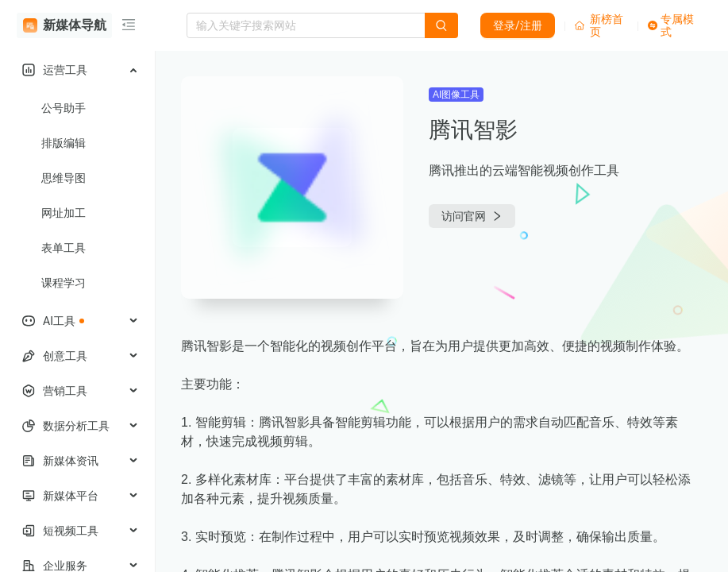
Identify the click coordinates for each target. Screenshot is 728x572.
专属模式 (671, 25)
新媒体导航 (65, 25)
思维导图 (64, 178)
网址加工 (64, 213)
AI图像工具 (456, 95)
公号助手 (64, 108)
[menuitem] (77, 70)
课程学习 (64, 283)
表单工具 (64, 248)
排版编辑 (64, 143)
